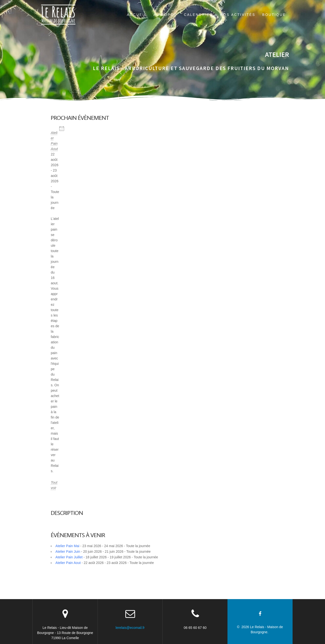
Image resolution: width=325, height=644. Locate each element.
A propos (165, 15)
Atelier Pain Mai (67, 546)
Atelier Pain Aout (68, 563)
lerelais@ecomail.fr (130, 628)
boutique (274, 15)
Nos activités (238, 15)
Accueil (137, 15)
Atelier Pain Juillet (69, 557)
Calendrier (198, 15)
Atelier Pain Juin (68, 552)
